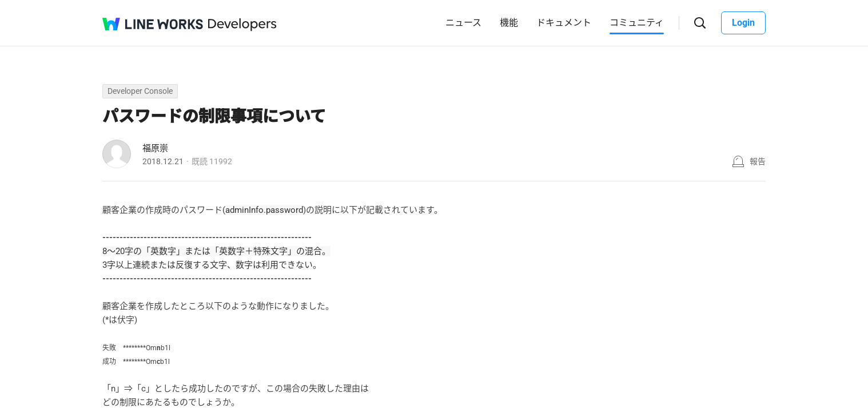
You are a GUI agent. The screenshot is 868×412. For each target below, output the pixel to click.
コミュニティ (637, 23)
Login (743, 23)
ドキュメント (564, 23)
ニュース (463, 23)
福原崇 (155, 148)
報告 (758, 161)
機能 (509, 23)
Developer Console (140, 91)
